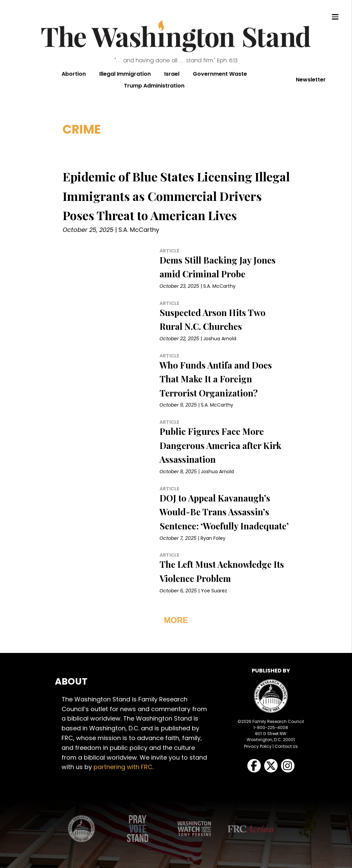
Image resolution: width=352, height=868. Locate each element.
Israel (172, 74)
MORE (176, 620)
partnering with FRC (123, 767)
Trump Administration (154, 86)
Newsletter (311, 80)
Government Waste (220, 74)
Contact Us (286, 746)
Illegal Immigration (125, 74)
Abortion (74, 74)
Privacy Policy (258, 746)
